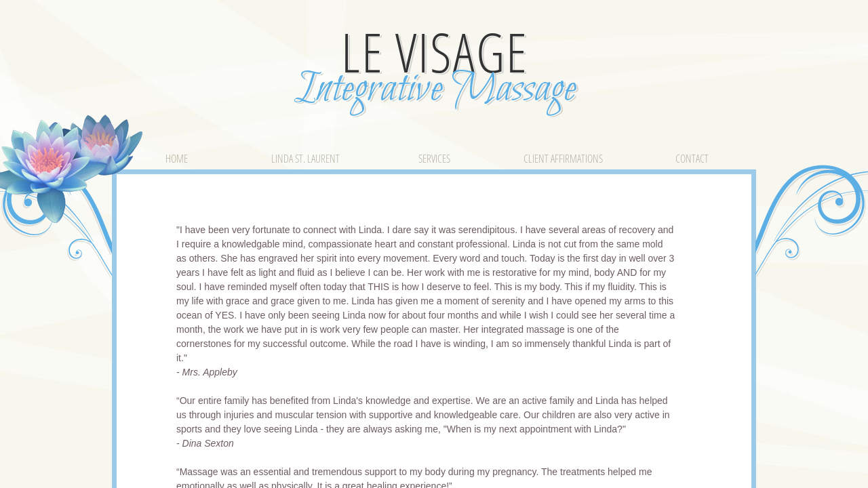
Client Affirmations (563, 159)
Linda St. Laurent (305, 159)
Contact (692, 159)
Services (434, 159)
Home (177, 159)
